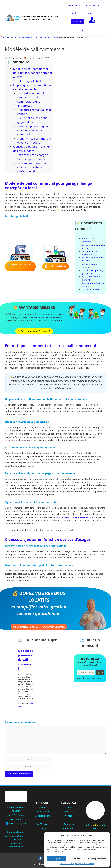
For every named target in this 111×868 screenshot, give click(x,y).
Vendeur (78, 13)
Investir (69, 807)
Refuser (76, 859)
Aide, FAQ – (12, 815)
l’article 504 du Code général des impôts (76, 517)
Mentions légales (16, 832)
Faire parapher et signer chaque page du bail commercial (33, 130)
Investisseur (75, 6)
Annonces (69, 824)
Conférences (42, 824)
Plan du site (16, 819)
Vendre (69, 816)
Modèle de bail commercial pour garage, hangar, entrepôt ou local (33, 73)
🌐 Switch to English (16, 823)
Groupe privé (42, 811)
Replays (42, 828)
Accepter (56, 859)
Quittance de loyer (91, 289)
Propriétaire (94, 6)
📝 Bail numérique (55, 266)
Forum (42, 807)
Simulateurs (69, 828)
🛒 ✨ (20, 266)
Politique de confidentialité (85, 864)
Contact (22, 815)
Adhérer (16, 811)
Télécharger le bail (29, 81)
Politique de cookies (67, 864)
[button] (106, 835)
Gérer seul (69, 811)
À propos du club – (16, 808)
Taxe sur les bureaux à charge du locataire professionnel (32, 167)
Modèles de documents (47, 37)
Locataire (91, 13)
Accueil (7, 37)
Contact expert (42, 816)
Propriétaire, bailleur (23, 37)
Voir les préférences (97, 859)
